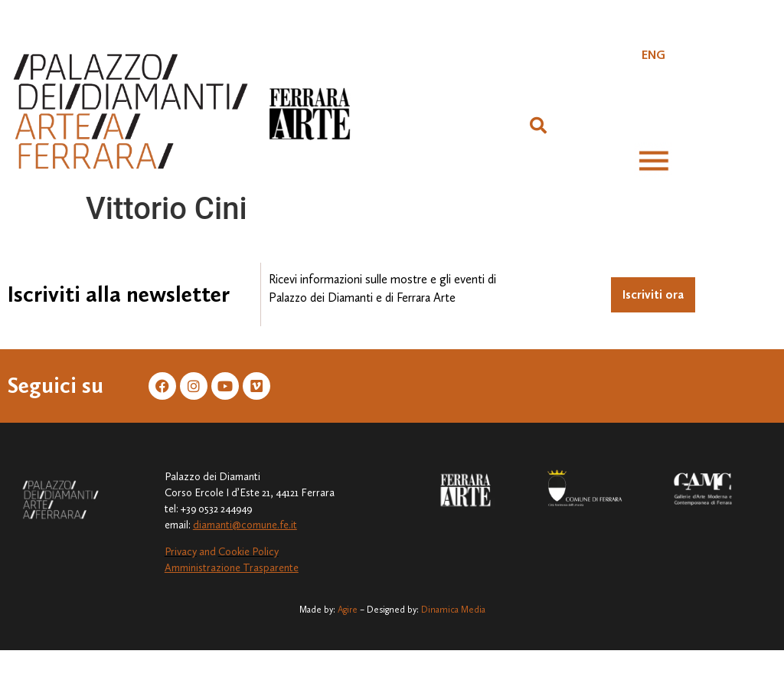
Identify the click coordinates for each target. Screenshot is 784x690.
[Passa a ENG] (653, 55)
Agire (348, 610)
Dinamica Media (453, 610)
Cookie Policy (248, 552)
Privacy (181, 552)
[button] (538, 126)
